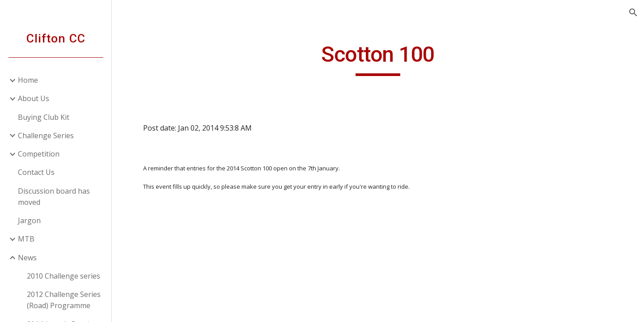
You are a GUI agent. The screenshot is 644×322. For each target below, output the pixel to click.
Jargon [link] (29, 220)
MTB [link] (26, 239)
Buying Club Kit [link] (44, 117)
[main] (378, 59)
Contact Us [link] (36, 172)
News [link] (27, 258)
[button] (633, 13)
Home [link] (28, 80)
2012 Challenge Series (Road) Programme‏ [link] (64, 300)
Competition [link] (39, 154)
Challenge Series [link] (46, 136)
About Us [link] (34, 98)
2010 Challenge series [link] (64, 276)
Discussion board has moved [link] (54, 197)
